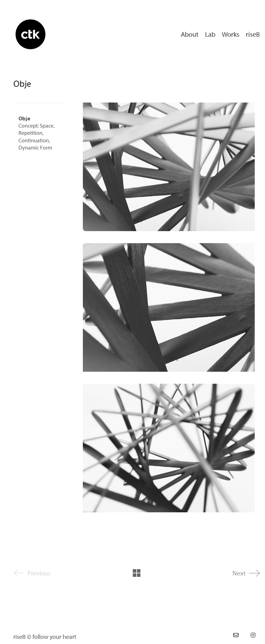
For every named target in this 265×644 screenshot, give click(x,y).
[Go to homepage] (30, 34)
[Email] (236, 635)
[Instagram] (253, 635)
